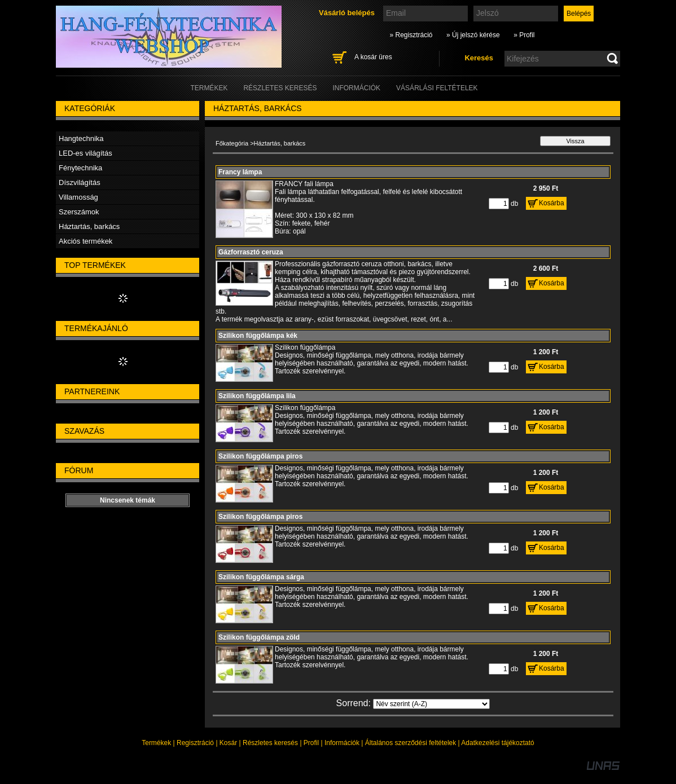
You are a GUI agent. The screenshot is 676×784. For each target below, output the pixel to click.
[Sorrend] (431, 704)
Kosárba (552, 203)
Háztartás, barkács (89, 226)
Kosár (228, 743)
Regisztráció (195, 743)
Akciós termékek (85, 241)
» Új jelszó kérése (473, 35)
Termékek (156, 743)
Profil (311, 743)
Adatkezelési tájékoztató (497, 743)
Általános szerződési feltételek (411, 743)
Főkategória (232, 143)
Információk (342, 743)
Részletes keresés (270, 743)
